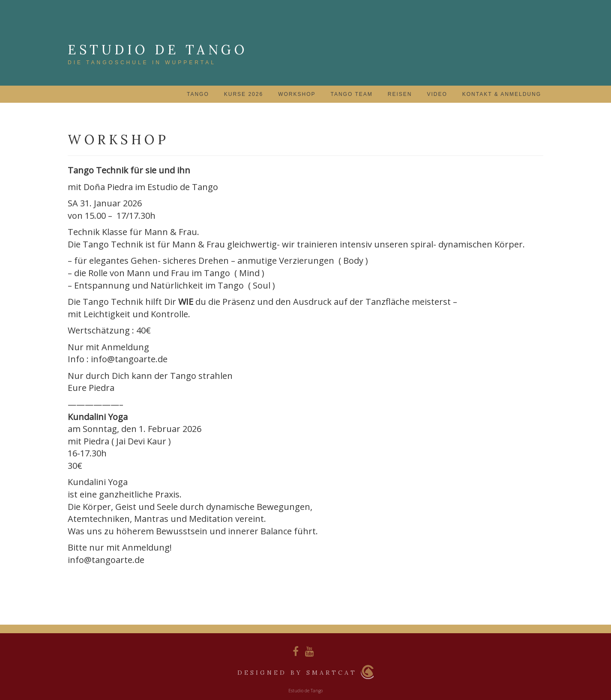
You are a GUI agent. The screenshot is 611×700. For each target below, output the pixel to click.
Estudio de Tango (157, 50)
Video (437, 94)
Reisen (400, 94)
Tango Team (351, 94)
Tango (198, 94)
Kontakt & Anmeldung (502, 94)
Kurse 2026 (244, 94)
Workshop (297, 94)
